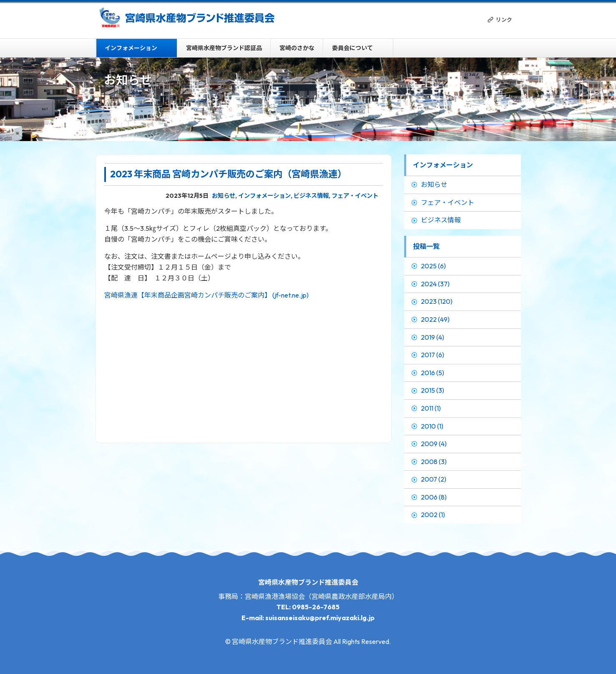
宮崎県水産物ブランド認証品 (224, 48)
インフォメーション (131, 48)
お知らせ (224, 196)
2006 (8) (434, 497)
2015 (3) (432, 390)
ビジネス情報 (311, 196)
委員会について (352, 48)
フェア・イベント (355, 196)
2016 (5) (432, 373)
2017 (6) (432, 355)
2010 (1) (432, 426)
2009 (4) (434, 444)
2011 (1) (431, 408)
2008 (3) (434, 462)
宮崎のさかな (297, 48)
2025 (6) (433, 266)
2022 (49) (435, 319)
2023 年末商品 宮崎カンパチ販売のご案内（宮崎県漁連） (231, 174)
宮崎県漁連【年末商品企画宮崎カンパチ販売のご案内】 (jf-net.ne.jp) (206, 295)
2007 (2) (434, 479)
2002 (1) (433, 515)
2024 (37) (435, 284)
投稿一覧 (426, 246)
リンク (504, 20)
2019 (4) (432, 337)
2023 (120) (437, 301)
